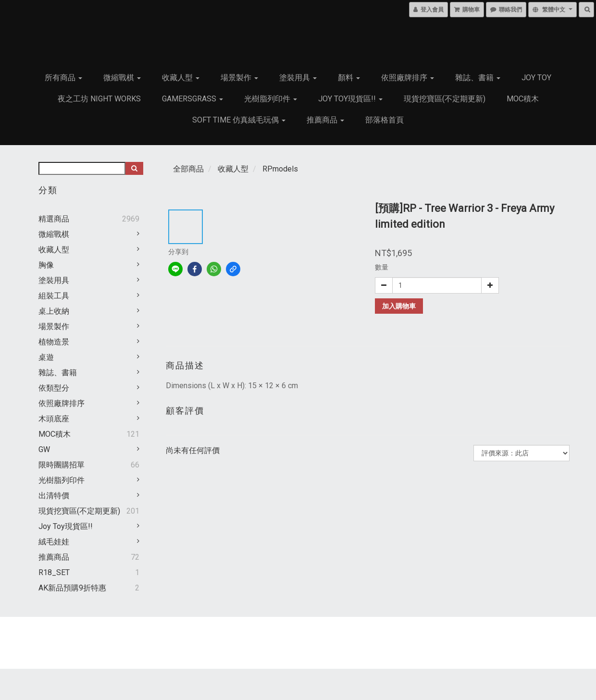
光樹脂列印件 (271, 99)
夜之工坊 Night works (99, 99)
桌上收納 (54, 311)
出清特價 (54, 496)
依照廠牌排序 (408, 78)
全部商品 (188, 169)
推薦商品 (325, 120)
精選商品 (54, 219)
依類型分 (54, 388)
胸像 (46, 265)
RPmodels (280, 169)
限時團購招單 (62, 465)
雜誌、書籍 (478, 78)
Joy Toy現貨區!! (350, 99)
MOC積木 (523, 99)
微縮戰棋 (122, 78)
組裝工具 (54, 296)
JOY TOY (536, 78)
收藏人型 (181, 78)
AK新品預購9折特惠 (72, 588)
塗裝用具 (298, 78)
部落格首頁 (385, 120)
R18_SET (54, 572)
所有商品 (63, 78)
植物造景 (54, 342)
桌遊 (46, 357)
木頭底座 (54, 419)
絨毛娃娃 (54, 542)
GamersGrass (192, 99)
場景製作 (239, 78)
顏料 (349, 78)
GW (44, 449)
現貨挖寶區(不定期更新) (445, 99)
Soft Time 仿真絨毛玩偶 (239, 120)
